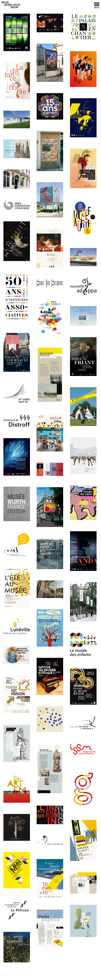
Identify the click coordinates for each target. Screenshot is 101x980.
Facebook (88, 5)
